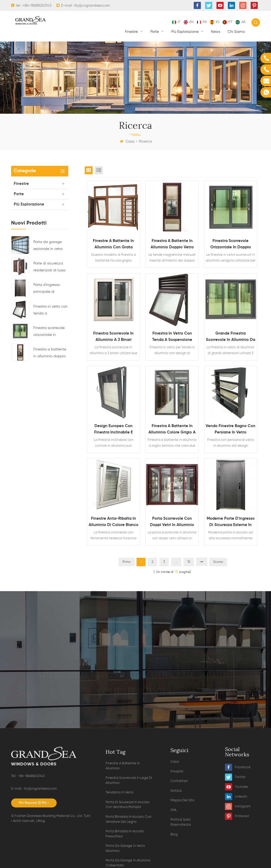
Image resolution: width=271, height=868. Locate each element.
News (216, 32)
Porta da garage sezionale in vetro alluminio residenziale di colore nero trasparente (48, 246)
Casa (127, 141)
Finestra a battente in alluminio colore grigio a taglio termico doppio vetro (172, 430)
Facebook (238, 839)
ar (241, 22)
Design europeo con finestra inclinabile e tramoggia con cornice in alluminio (113, 430)
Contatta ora (135, 713)
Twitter (235, 849)
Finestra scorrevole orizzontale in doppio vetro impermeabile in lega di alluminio (49, 332)
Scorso (218, 562)
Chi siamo (236, 32)
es (215, 22)
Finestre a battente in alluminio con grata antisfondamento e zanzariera (113, 245)
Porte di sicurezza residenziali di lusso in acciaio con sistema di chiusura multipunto (50, 268)
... (176, 562)
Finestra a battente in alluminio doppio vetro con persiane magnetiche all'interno (50, 354)
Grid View (89, 170)
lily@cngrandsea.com (92, 6)
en (189, 22)
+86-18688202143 (37, 6)
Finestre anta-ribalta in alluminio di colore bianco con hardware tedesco (114, 522)
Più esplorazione (185, 32)
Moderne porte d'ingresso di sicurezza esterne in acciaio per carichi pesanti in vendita (231, 522)
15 (189, 562)
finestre (132, 32)
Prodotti (177, 860)
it (176, 22)
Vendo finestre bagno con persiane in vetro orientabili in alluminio (231, 430)
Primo (127, 562)
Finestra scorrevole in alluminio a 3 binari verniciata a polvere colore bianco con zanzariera (113, 337)
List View (99, 170)
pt (227, 22)
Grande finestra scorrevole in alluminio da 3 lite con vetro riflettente (231, 337)
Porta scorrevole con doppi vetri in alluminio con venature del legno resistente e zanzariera (172, 522)
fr (202, 22)
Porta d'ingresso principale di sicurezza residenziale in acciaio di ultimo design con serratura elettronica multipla (51, 289)
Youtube (236, 859)
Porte (155, 32)
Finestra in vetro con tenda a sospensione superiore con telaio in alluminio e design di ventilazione (51, 311)
